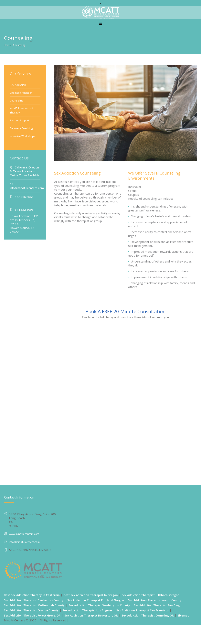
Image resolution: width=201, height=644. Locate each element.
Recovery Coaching (21, 128)
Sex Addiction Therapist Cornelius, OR (148, 615)
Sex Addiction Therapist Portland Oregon (96, 600)
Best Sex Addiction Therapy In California (32, 595)
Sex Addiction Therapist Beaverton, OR (91, 615)
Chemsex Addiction (21, 93)
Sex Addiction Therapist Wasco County (155, 600)
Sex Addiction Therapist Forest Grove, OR (32, 615)
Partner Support (19, 120)
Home (7, 45)
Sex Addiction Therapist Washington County (99, 605)
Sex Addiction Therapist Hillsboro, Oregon (151, 595)
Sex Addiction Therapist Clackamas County (34, 600)
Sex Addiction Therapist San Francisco (142, 610)
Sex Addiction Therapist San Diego (158, 605)
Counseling (16, 101)
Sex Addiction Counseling (77, 173)
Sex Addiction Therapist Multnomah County (34, 605)
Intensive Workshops (22, 136)
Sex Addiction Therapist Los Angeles (87, 610)
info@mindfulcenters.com (24, 542)
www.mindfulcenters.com (24, 534)
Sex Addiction (18, 85)
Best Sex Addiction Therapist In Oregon (91, 595)
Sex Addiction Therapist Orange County (31, 610)
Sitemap (183, 615)
